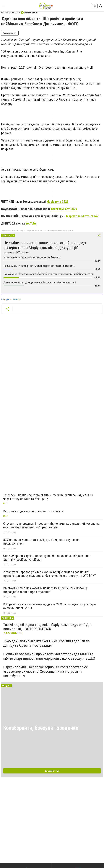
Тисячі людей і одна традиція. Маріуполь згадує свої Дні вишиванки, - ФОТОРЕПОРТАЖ (47, 627)
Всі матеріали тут (52, 771)
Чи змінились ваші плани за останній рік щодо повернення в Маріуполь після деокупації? (45, 245)
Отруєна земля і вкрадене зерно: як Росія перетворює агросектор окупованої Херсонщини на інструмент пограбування (46, 671)
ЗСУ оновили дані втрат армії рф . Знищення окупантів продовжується (41, 542)
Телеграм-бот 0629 (64, 209)
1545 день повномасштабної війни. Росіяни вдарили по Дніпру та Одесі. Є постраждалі (46, 643)
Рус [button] (94, 6)
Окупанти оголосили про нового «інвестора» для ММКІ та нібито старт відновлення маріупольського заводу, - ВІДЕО (49, 656)
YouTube (31, 223)
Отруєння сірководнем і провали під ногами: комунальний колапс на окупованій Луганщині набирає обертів (51, 525)
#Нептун (17, 300)
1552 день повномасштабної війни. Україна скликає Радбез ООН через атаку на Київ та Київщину (48, 497)
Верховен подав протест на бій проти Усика (33, 511)
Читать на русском (10, 33)
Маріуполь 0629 (57, 202)
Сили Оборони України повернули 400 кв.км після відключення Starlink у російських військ (47, 558)
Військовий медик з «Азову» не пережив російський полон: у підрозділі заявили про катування (45, 590)
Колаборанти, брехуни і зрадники (41, 728)
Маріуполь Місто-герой (82, 216)
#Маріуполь (6, 300)
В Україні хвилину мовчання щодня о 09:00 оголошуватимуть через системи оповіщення (50, 606)
